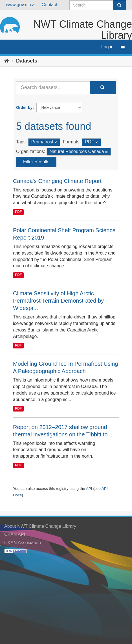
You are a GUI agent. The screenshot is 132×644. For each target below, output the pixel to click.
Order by (24, 107)
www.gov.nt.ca (20, 5)
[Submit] (119, 5)
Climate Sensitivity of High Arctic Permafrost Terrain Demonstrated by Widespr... (58, 301)
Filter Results (36, 162)
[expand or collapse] (123, 48)
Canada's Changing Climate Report (57, 181)
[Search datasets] (98, 5)
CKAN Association (23, 543)
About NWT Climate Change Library (40, 526)
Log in (107, 47)
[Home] (7, 61)
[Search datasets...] (53, 88)
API (89, 489)
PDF (18, 212)
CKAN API (15, 534)
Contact (49, 5)
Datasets (27, 61)
